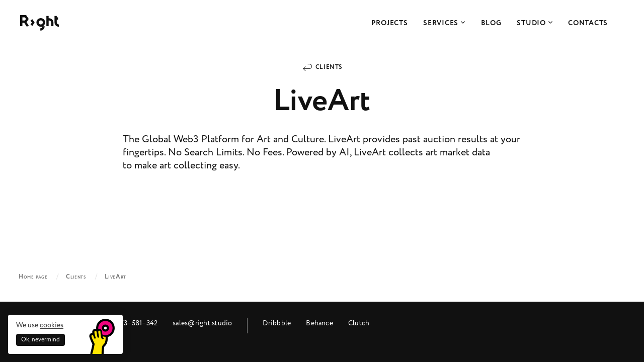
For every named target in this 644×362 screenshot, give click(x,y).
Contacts (588, 23)
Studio (535, 23)
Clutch (359, 323)
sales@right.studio (202, 323)
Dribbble (277, 323)
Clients (329, 67)
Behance (319, 323)
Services (444, 23)
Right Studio (39, 23)
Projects (390, 23)
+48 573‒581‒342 (130, 323)
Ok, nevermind (41, 340)
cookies (52, 325)
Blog (491, 23)
